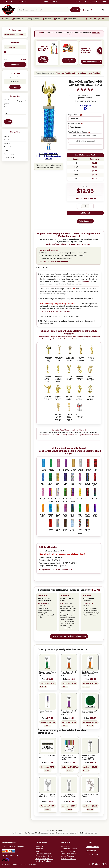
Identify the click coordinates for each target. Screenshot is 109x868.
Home (5, 19)
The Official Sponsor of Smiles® (14, 2)
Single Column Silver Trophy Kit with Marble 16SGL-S (90, 757)
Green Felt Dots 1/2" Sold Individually (89, 712)
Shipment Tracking (68, 851)
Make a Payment (67, 856)
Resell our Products (43, 861)
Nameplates (70, 19)
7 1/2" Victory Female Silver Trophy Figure (47, 795)
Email (6, 113)
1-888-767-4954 (50, 2)
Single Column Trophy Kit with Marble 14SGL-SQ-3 (69, 674)
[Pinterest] (103, 864)
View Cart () (99, 10)
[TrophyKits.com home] (8, 10)
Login (15, 87)
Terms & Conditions (10, 147)
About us (39, 846)
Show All (96, 590)
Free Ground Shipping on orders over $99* (91, 2)
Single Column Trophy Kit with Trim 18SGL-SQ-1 (48, 674)
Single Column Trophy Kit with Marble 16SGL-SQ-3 (69, 713)
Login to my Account (69, 849)
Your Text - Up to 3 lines (77, 132)
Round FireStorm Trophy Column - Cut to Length (69, 757)
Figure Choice (74, 115)
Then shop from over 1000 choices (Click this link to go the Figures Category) (69, 435)
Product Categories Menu (14, 34)
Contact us (40, 851)
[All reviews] (85, 90)
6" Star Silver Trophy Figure (90, 795)
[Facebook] (90, 864)
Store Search (8, 140)
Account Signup (9, 154)
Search (75, 10)
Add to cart (85, 213)
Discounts (39, 849)
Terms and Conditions (44, 856)
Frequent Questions (43, 854)
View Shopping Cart (68, 859)
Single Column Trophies (90, 73)
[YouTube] (96, 864)
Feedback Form (92, 855)
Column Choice (74, 123)
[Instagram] (93, 864)
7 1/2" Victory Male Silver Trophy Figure (68, 795)
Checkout (15, 64)
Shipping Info (66, 846)
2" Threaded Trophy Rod (47, 757)
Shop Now (7, 136)
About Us (7, 143)
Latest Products (9, 157)
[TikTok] (100, 864)
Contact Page (91, 851)
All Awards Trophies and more (68, 73)
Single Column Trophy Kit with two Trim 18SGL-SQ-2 (90, 674)
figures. (86, 281)
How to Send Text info (44, 859)
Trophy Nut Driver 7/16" (46, 712)
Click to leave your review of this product (69, 636)
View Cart (12, 47)
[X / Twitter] (106, 864)
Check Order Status (68, 854)
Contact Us (8, 150)
